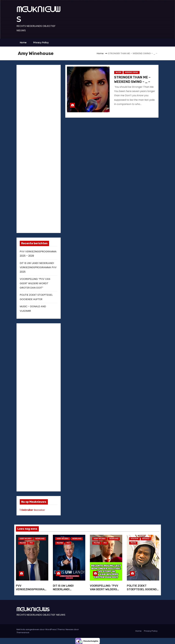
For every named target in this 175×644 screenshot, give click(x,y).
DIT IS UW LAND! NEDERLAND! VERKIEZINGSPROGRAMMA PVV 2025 (38, 267)
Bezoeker (32, 510)
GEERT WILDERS (26, 539)
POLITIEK (23, 543)
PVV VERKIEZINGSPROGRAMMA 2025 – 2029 (31, 589)
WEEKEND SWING (132, 72)
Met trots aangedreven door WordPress (37, 629)
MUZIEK (118, 72)
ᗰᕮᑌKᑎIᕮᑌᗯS (33, 609)
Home (23, 43)
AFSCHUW (134, 539)
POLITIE (133, 543)
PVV (31, 543)
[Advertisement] (43, 148)
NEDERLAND (40, 539)
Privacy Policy (41, 43)
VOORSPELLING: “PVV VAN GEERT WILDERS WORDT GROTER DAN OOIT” (35, 283)
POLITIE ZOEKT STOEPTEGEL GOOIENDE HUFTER (143, 589)
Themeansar (23, 632)
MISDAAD (146, 539)
